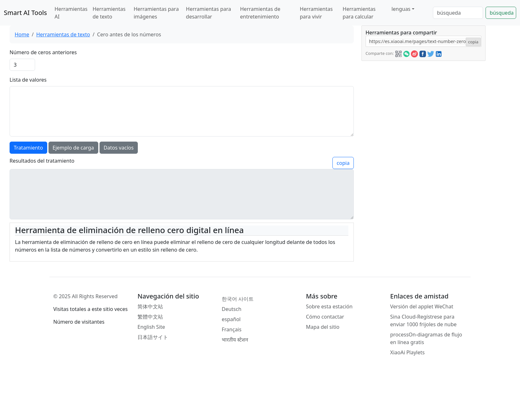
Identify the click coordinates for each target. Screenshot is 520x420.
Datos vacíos (119, 148)
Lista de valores (28, 80)
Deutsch (232, 309)
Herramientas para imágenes (156, 13)
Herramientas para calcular (359, 13)
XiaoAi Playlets (407, 352)
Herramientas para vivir (316, 13)
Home (22, 34)
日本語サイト (153, 337)
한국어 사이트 (238, 299)
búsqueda (502, 13)
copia (343, 163)
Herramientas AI (71, 13)
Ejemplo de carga (73, 148)
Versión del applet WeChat (422, 306)
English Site (151, 327)
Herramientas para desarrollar (208, 13)
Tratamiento (28, 148)
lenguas (401, 9)
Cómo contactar (325, 317)
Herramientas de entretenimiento (260, 13)
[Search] (458, 13)
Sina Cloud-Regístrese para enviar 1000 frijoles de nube (423, 321)
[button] (398, 53)
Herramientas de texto (109, 13)
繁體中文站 (150, 317)
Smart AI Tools (25, 13)
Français (232, 329)
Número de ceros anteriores (43, 52)
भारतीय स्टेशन (235, 340)
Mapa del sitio (323, 327)
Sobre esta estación (329, 306)
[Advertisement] (410, 101)
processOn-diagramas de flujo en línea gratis (426, 338)
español (231, 319)
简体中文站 (150, 306)
